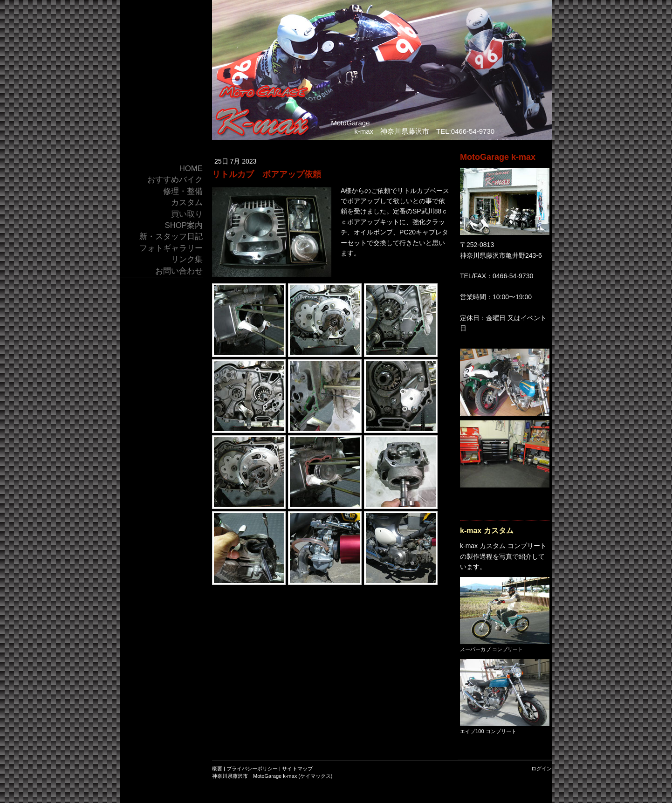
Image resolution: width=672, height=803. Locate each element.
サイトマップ (297, 769)
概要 (217, 769)
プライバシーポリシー (252, 769)
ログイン (542, 769)
